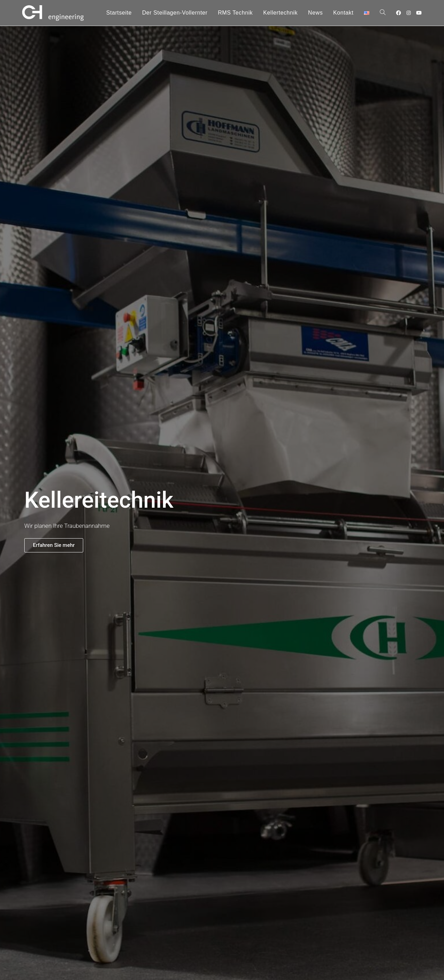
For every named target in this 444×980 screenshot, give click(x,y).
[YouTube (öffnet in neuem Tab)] (419, 13)
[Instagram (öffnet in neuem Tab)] (409, 13)
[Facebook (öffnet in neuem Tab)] (399, 13)
